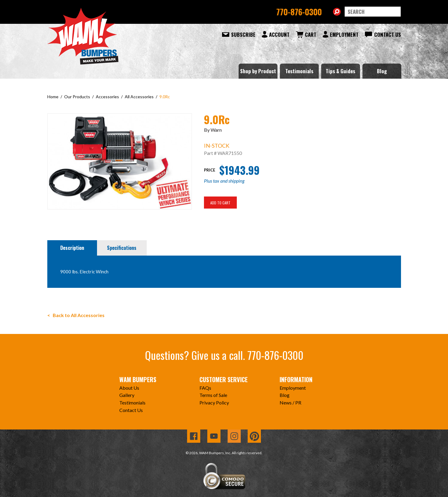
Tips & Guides (340, 71)
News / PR (290, 403)
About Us (129, 388)
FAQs (205, 388)
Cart (311, 35)
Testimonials (299, 71)
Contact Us (388, 35)
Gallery (127, 395)
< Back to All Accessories (76, 315)
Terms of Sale (213, 395)
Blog (382, 71)
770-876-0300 (299, 12)
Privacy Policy (214, 403)
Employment (344, 35)
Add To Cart (220, 203)
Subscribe (243, 35)
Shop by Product (258, 71)
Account (279, 35)
